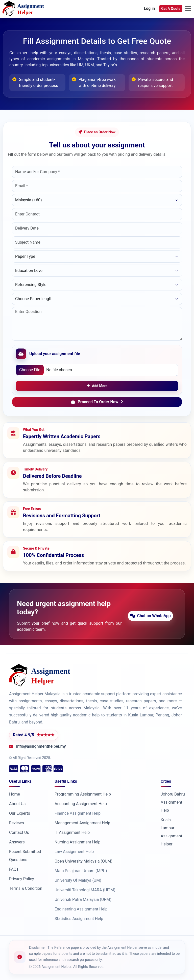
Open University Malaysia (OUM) (83, 861)
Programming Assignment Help (83, 794)
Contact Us (19, 832)
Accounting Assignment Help (81, 804)
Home (15, 794)
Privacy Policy (22, 879)
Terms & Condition (26, 888)
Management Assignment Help (82, 823)
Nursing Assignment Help (78, 842)
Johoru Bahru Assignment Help (173, 802)
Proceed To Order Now (97, 402)
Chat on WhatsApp (152, 616)
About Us (17, 804)
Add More (97, 386)
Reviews (17, 823)
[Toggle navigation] (188, 9)
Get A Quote (171, 9)
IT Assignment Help (72, 832)
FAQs (14, 869)
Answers (17, 842)
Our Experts (20, 813)
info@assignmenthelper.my (41, 746)
